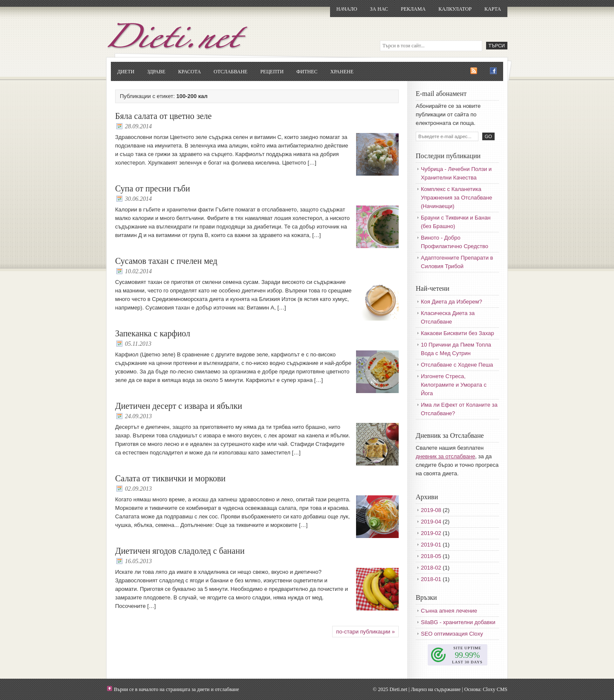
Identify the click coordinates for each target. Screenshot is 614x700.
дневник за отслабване (445, 456)
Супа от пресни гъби (153, 188)
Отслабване (230, 72)
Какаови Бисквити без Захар (458, 333)
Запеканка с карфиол (153, 333)
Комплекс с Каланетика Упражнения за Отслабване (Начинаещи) (456, 198)
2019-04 (431, 522)
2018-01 (431, 579)
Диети (126, 72)
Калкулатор (455, 9)
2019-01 (431, 545)
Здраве (156, 72)
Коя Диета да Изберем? (452, 302)
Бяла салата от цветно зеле (163, 116)
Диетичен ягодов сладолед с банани (180, 551)
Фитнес (307, 72)
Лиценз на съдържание (436, 689)
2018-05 (431, 556)
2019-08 (431, 510)
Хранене (342, 72)
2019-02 (431, 533)
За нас (379, 9)
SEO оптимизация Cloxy (452, 634)
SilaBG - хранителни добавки (458, 622)
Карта (493, 9)
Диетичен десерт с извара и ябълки (179, 406)
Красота (190, 72)
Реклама (413, 9)
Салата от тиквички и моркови (170, 478)
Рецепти (272, 72)
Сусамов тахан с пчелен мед (166, 261)
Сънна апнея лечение (449, 611)
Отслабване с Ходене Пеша (457, 365)
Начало (347, 9)
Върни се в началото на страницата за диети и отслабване (177, 689)
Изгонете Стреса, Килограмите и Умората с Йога (454, 385)
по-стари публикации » (365, 632)
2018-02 (431, 568)
